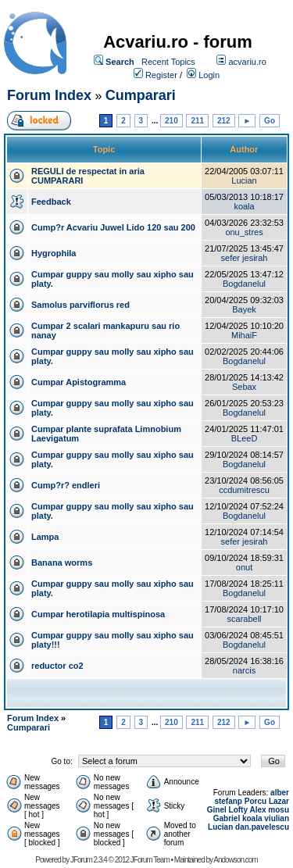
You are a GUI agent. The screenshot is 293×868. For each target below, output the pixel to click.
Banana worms (62, 563)
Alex (257, 810)
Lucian (244, 180)
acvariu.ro (247, 62)
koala (244, 206)
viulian (277, 818)
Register (161, 75)
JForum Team (150, 860)
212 (224, 121)
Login (209, 75)
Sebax (244, 387)
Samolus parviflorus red (80, 305)
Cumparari (141, 95)
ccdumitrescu (244, 490)
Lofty (238, 810)
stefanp (228, 801)
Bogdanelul (244, 284)
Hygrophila (54, 253)
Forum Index (49, 95)
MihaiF (244, 335)
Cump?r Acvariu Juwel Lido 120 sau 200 (113, 227)
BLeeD (245, 438)
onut (244, 567)
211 (197, 121)
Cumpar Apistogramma (79, 382)
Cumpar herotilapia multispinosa (98, 614)
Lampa (45, 537)
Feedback (51, 202)
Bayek (244, 309)
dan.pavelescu (262, 827)
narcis (244, 670)
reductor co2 (57, 666)
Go (270, 121)
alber (280, 793)
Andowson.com (235, 860)
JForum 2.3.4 (89, 860)
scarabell (245, 619)
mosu (279, 810)
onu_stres (244, 232)
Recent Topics (168, 62)
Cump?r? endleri (66, 485)
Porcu (255, 801)
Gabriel (227, 818)
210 (172, 121)
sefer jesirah (245, 258)
